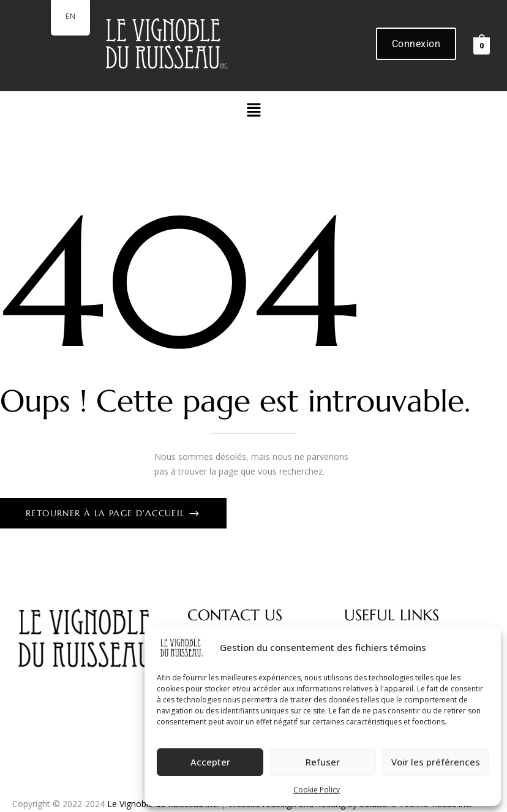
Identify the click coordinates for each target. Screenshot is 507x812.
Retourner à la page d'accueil (107, 513)
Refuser (323, 762)
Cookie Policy (317, 790)
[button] (254, 110)
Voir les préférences (436, 762)
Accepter (210, 762)
